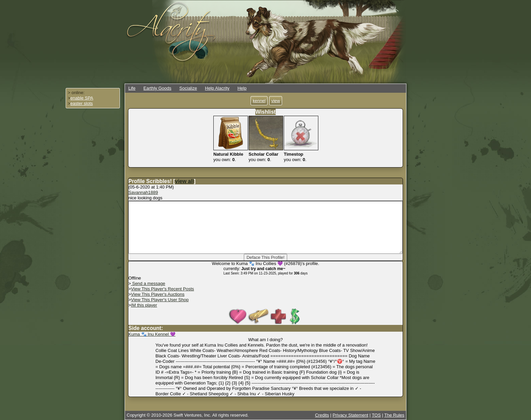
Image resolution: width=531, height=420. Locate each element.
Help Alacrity (217, 88)
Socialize (188, 88)
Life (132, 88)
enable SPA (82, 98)
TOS (376, 415)
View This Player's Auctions (158, 294)
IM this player (144, 305)
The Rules (394, 415)
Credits (322, 415)
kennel (259, 101)
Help (242, 88)
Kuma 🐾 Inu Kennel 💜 (152, 334)
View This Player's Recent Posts (163, 289)
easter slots (82, 103)
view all (184, 181)
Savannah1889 (143, 192)
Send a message (148, 283)
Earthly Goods (157, 88)
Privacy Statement (351, 415)
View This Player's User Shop (160, 300)
